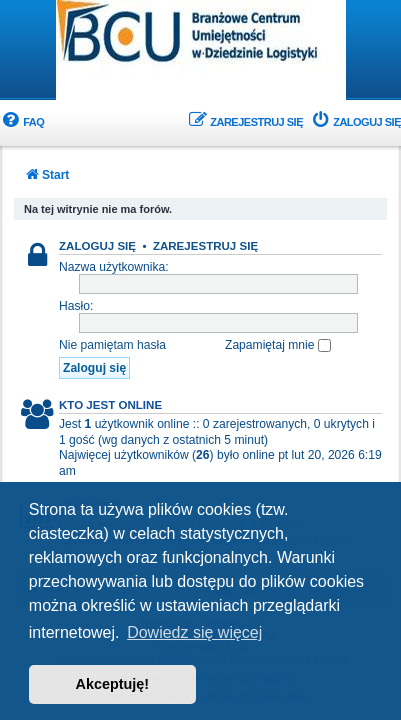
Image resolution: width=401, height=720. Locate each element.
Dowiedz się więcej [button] (194, 632)
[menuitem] (22, 122)
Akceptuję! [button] (113, 684)
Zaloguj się (97, 246)
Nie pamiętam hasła (112, 345)
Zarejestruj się (205, 246)
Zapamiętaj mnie (278, 345)
